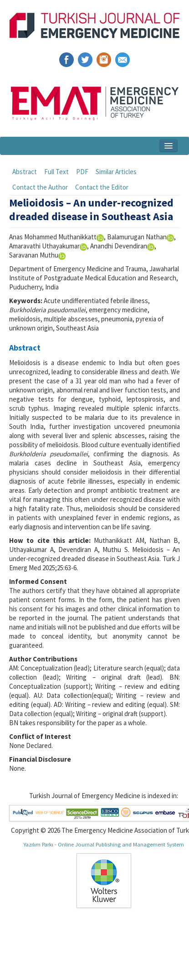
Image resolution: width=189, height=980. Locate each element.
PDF (82, 172)
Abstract (25, 172)
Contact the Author (40, 187)
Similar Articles (116, 172)
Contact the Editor (102, 187)
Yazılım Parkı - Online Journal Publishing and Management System (104, 844)
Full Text (56, 172)
